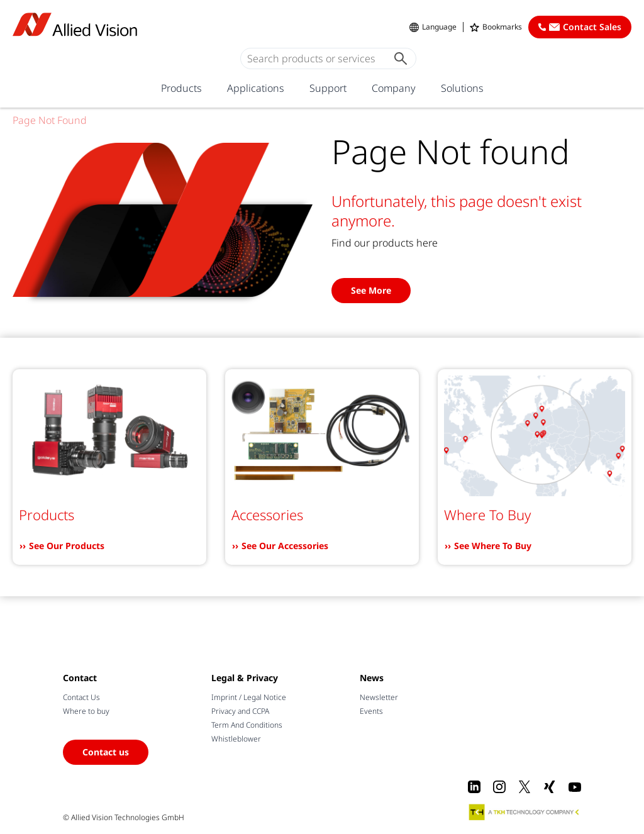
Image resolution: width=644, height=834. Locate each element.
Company (394, 88)
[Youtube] (575, 787)
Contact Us (81, 697)
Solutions (462, 88)
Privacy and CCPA (240, 711)
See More (371, 290)
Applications (256, 88)
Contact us (106, 752)
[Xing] (550, 787)
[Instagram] (499, 787)
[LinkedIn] (474, 787)
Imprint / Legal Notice (249, 697)
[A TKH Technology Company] (525, 812)
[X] (525, 787)
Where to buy (86, 711)
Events (371, 711)
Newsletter (379, 697)
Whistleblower (236, 739)
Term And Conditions (247, 725)
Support (328, 88)
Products (181, 88)
